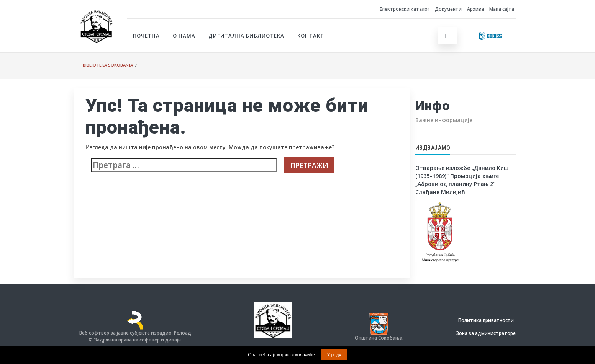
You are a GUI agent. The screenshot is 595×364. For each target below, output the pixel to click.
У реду (334, 355)
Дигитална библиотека (246, 36)
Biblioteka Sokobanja (108, 65)
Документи (448, 9)
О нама (184, 36)
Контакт (311, 36)
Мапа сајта (502, 9)
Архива (475, 9)
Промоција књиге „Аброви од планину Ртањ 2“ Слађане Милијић (457, 184)
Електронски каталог (405, 9)
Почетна (146, 36)
